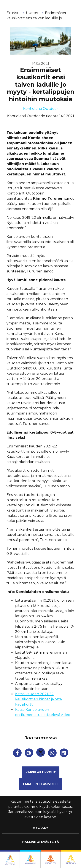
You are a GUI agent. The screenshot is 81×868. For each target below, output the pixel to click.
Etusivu (13, 13)
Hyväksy (40, 828)
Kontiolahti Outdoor (41, 109)
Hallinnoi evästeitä (41, 842)
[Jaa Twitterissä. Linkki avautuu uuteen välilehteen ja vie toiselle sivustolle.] (41, 754)
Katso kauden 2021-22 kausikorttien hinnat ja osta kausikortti (38, 699)
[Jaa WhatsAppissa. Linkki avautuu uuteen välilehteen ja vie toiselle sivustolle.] (53, 754)
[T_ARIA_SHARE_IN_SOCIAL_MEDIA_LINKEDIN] (64, 754)
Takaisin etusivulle (40, 784)
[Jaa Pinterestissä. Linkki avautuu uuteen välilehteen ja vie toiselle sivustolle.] (29, 754)
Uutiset (33, 13)
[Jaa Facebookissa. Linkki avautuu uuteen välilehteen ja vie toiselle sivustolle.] (18, 754)
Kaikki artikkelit (41, 772)
